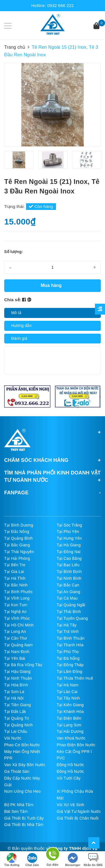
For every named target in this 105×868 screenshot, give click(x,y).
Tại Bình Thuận (71, 638)
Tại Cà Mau (67, 598)
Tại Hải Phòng (17, 558)
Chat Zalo (32, 860)
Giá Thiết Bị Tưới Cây (24, 818)
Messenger (73, 860)
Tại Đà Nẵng (68, 658)
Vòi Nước (13, 738)
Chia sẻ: (13, 300)
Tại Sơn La (14, 692)
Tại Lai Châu (16, 731)
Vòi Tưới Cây (69, 778)
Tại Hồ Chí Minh (19, 625)
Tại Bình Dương (19, 525)
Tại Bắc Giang (17, 545)
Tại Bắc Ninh (16, 585)
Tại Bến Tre (15, 565)
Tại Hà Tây (67, 625)
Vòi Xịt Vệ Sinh (71, 805)
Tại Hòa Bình (16, 685)
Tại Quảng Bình (18, 538)
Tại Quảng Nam (19, 645)
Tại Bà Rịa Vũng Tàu (23, 665)
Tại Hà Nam (68, 685)
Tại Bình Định (69, 572)
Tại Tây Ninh (68, 698)
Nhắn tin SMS (93, 860)
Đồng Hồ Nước (71, 765)
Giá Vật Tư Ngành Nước (79, 811)
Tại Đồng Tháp (70, 665)
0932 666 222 (61, 5)
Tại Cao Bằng (69, 558)
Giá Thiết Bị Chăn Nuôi (78, 818)
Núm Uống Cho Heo (22, 791)
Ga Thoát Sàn (17, 771)
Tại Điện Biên (69, 718)
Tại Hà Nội (14, 698)
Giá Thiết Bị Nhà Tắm (24, 825)
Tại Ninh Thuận (18, 678)
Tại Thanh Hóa (70, 645)
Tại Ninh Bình (69, 578)
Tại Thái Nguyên (19, 552)
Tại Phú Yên (68, 532)
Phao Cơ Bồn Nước (22, 745)
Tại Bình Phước (18, 592)
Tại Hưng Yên (69, 538)
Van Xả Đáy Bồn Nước (25, 765)
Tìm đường (12, 860)
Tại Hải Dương (70, 731)
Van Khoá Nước (71, 738)
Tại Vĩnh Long (17, 598)
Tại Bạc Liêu (68, 565)
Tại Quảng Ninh (18, 725)
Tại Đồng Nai (69, 552)
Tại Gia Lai (14, 572)
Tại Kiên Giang (70, 705)
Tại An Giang (69, 592)
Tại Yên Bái (15, 658)
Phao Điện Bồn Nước (76, 745)
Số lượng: (14, 252)
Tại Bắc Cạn (68, 585)
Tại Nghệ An (15, 612)
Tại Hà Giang (69, 545)
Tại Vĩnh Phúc (17, 618)
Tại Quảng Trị (17, 718)
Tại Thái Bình (69, 612)
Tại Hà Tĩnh (15, 578)
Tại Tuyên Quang (72, 618)
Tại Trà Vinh (68, 631)
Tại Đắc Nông (17, 532)
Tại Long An (15, 631)
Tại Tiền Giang (17, 705)
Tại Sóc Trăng (70, 525)
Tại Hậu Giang (17, 672)
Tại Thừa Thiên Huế (75, 678)
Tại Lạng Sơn (69, 725)
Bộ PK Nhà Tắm (19, 805)
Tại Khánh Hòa (70, 712)
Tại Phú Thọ (68, 652)
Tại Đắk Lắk (15, 712)
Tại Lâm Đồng (70, 672)
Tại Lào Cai (67, 692)
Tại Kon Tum (16, 605)
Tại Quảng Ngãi (71, 605)
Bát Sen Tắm (16, 811)
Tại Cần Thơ (16, 638)
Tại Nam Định (17, 652)
